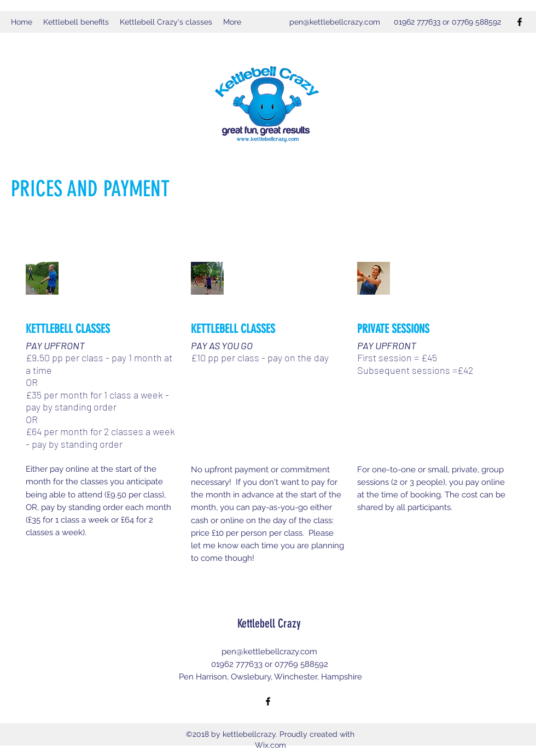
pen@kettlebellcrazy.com (335, 22)
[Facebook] (520, 22)
